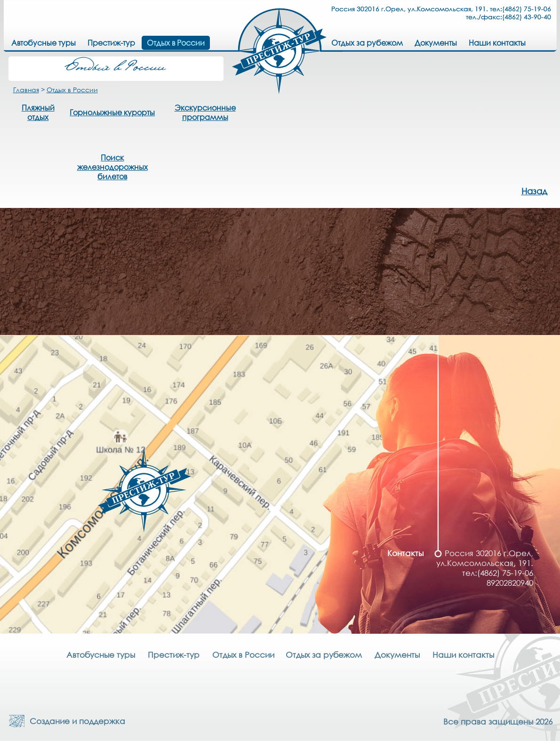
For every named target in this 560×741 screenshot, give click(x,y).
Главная (26, 90)
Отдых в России (72, 90)
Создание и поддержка (75, 721)
